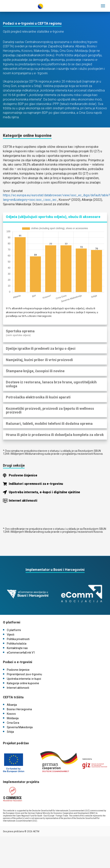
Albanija (12, 705)
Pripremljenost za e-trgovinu (24, 674)
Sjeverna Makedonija (20, 727)
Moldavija (13, 718)
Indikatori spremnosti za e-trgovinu (36, 484)
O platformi (14, 630)
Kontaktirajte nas (17, 648)
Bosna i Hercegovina (19, 709)
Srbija (10, 732)
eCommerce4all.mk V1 (21, 653)
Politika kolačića (17, 644)
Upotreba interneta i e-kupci (24, 679)
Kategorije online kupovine (23, 683)
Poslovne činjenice (23, 475)
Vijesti (11, 635)
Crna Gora (13, 723)
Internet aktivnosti (23, 501)
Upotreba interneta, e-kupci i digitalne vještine (44, 492)
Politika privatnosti (18, 639)
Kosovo (11, 714)
